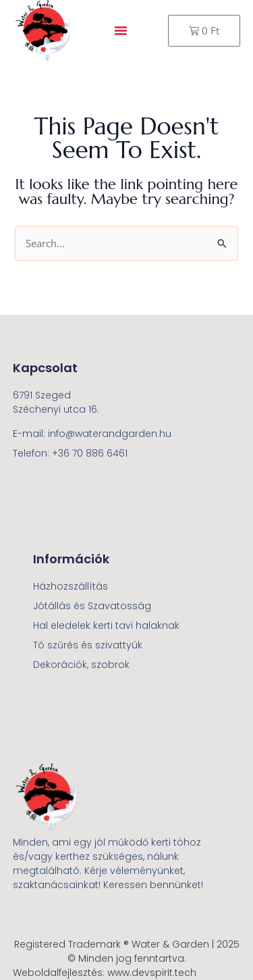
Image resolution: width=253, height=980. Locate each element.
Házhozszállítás (71, 586)
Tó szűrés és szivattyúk (88, 645)
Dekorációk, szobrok (81, 665)
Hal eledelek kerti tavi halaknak (106, 625)
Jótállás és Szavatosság (92, 606)
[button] (121, 30)
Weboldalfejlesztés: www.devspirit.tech (105, 973)
